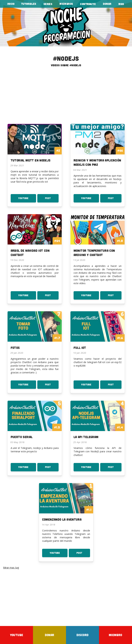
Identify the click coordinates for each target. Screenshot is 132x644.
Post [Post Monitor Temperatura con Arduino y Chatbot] (115, 297)
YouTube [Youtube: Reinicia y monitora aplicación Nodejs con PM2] (90, 200)
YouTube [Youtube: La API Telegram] (90, 468)
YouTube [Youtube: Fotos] (27, 386)
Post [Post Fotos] (52, 386)
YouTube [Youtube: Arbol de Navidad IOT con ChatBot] (27, 297)
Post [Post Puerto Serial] (52, 468)
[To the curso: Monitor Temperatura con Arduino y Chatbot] (98, 238)
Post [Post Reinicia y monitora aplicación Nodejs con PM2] (115, 200)
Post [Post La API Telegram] (115, 468)
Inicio (11, 4)
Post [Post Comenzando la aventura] (83, 554)
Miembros (66, 4)
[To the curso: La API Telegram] (98, 422)
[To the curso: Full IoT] (98, 333)
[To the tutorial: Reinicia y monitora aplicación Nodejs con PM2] (98, 148)
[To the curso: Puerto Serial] (35, 422)
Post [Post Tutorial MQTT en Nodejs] (52, 200)
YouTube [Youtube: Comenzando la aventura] (59, 554)
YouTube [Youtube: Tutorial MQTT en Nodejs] (27, 200)
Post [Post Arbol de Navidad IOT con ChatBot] (52, 297)
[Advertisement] (66, 97)
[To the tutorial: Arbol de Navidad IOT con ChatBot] (35, 238)
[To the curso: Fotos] (35, 333)
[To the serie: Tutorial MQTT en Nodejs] (35, 146)
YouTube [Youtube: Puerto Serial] (27, 468)
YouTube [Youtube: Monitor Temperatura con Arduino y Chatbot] (90, 297)
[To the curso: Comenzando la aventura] (66, 505)
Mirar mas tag (11, 568)
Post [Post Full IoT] (114, 386)
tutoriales (29, 4)
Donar (107, 4)
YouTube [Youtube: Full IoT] (89, 386)
